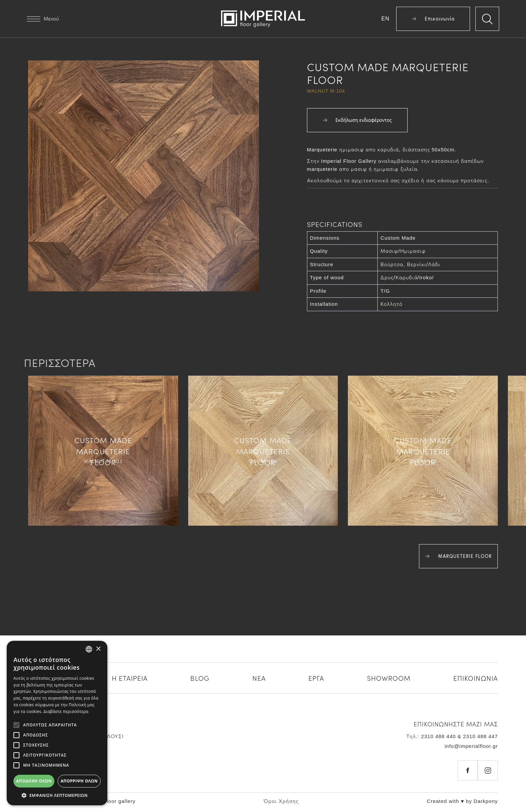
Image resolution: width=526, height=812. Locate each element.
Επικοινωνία (433, 19)
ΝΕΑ (259, 678)
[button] (57, 795)
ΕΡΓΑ (316, 678)
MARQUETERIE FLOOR (458, 556)
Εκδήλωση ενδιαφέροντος (357, 120)
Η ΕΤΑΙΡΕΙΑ (130, 678)
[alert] (57, 723)
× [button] (98, 649)
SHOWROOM (389, 678)
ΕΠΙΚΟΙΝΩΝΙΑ (476, 678)
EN (385, 19)
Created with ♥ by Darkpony (462, 801)
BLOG (200, 678)
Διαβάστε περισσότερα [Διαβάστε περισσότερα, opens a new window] (66, 711)
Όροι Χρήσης (281, 801)
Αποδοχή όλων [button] (34, 781)
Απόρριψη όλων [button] (79, 781)
